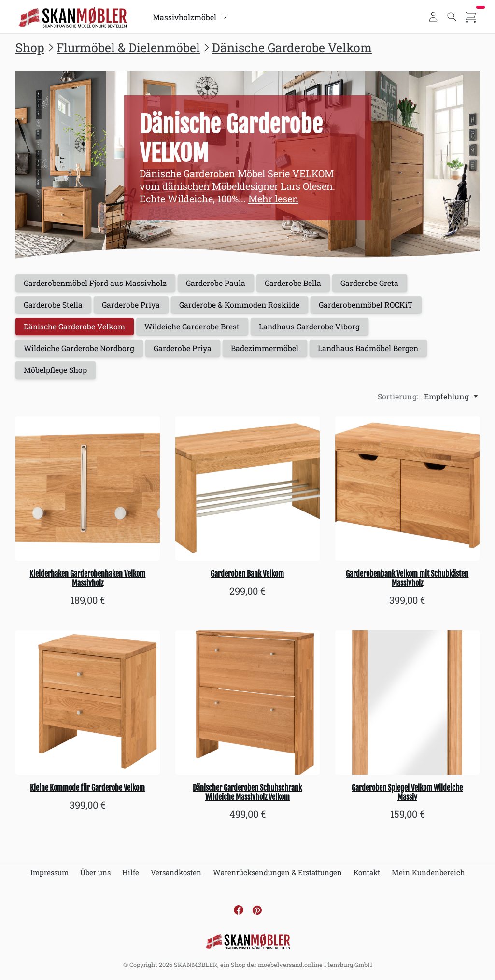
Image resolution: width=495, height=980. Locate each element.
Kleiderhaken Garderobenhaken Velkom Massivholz (87, 581)
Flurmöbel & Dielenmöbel (128, 48)
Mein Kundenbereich (428, 875)
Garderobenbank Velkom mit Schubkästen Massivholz (407, 581)
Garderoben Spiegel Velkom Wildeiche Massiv (407, 795)
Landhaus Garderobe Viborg (316, 328)
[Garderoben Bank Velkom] (247, 491)
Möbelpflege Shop (56, 373)
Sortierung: (398, 399)
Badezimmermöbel (270, 350)
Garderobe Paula (219, 283)
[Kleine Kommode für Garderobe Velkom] (88, 705)
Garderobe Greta (376, 283)
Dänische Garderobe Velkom (292, 48)
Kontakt (367, 875)
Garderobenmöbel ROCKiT (373, 305)
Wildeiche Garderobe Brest (196, 328)
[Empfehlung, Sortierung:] (452, 399)
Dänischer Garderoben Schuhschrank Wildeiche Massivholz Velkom (247, 795)
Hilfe (131, 875)
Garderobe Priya (133, 305)
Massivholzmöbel (191, 17)
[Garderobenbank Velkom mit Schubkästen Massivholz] (407, 491)
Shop (30, 48)
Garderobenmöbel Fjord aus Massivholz (97, 283)
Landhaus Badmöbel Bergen (375, 350)
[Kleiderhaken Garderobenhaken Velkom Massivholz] (88, 491)
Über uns (95, 875)
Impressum (49, 875)
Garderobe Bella (298, 283)
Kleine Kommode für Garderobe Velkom (87, 791)
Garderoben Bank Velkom (247, 576)
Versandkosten (176, 875)
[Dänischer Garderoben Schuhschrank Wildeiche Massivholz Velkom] (247, 705)
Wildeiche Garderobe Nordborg (81, 350)
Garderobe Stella (54, 305)
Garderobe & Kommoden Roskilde (244, 305)
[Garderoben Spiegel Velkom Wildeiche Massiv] (407, 705)
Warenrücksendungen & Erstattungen (277, 875)
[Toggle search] (452, 17)
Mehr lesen (273, 199)
